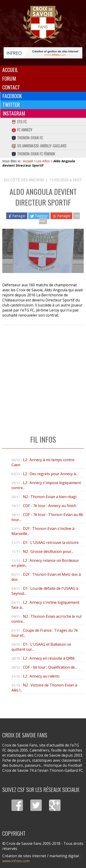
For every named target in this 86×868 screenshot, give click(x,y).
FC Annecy (22, 130)
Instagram (14, 113)
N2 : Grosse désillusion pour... (48, 551)
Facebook (12, 96)
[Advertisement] (43, 375)
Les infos (43, 161)
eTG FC (19, 122)
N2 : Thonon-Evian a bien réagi (50, 497)
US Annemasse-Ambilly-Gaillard (39, 146)
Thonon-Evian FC (27, 138)
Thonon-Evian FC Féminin (33, 154)
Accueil (10, 70)
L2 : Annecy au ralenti (41, 676)
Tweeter (39, 216)
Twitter (11, 105)
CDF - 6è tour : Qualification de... (50, 667)
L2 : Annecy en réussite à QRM (49, 658)
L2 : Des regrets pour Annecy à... (50, 474)
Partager (17, 216)
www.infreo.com (16, 861)
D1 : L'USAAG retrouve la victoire (51, 543)
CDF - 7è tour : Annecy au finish (50, 506)
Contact (11, 87)
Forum (9, 78)
